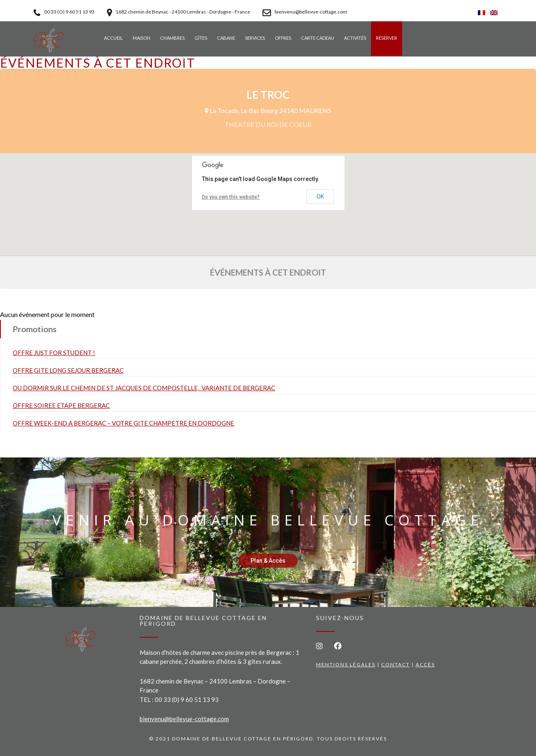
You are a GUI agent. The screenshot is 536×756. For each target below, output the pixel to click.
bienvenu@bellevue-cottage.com (184, 719)
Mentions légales (346, 664)
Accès (425, 664)
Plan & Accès (268, 561)
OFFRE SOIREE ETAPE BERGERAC (61, 405)
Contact (396, 664)
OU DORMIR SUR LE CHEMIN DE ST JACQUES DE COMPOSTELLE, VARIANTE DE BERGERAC (144, 388)
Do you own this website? (231, 197)
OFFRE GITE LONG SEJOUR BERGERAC (68, 370)
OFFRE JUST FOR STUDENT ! (54, 353)
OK (320, 197)
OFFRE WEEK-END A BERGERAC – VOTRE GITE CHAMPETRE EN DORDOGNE (123, 423)
